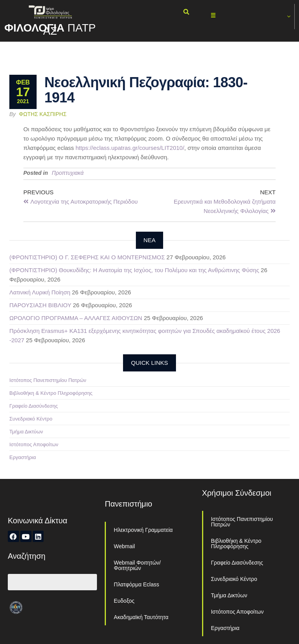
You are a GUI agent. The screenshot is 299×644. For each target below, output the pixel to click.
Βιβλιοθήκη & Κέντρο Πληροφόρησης (51, 393)
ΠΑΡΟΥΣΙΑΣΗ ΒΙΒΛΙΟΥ (40, 305)
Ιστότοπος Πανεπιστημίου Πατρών (48, 380)
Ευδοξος (124, 601)
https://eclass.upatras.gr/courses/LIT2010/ (130, 148)
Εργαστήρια (23, 457)
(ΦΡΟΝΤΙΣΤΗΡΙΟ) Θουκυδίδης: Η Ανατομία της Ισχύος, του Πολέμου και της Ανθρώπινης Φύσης (134, 270)
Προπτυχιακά (68, 173)
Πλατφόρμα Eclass (136, 584)
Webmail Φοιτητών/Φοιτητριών (137, 565)
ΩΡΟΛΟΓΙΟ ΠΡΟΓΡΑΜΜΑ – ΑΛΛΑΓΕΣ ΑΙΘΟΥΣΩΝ (76, 318)
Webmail (124, 546)
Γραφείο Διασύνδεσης (34, 406)
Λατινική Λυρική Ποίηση (40, 292)
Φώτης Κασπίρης (43, 114)
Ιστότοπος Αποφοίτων (34, 444)
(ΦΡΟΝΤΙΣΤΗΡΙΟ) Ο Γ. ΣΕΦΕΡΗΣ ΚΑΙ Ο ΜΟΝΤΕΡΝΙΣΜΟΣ (87, 257)
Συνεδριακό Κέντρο (31, 419)
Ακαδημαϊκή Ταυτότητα (141, 617)
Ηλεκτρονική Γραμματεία (143, 530)
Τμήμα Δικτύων (26, 432)
